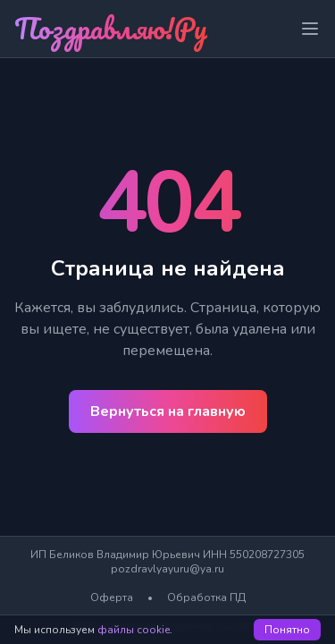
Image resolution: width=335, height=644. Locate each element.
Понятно (287, 630)
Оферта (112, 597)
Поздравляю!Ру (111, 28)
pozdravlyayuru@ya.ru (167, 569)
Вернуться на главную (168, 411)
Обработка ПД (206, 597)
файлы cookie (134, 630)
